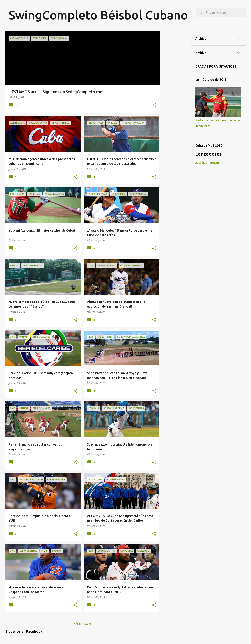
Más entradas (83, 624)
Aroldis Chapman (207, 163)
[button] (154, 105)
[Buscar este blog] (225, 13)
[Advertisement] (175, 90)
